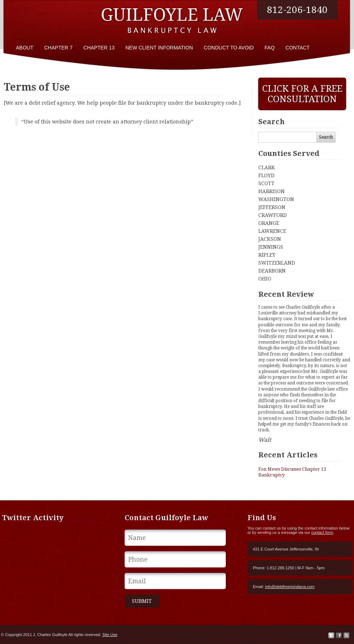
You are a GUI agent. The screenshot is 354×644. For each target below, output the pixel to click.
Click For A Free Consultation (302, 94)
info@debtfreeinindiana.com (290, 587)
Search (326, 137)
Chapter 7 (58, 48)
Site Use (110, 635)
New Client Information (159, 48)
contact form (322, 532)
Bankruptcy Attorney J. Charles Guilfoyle (173, 19)
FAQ (269, 48)
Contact (297, 48)
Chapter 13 (99, 48)
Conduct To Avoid (229, 48)
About (25, 48)
